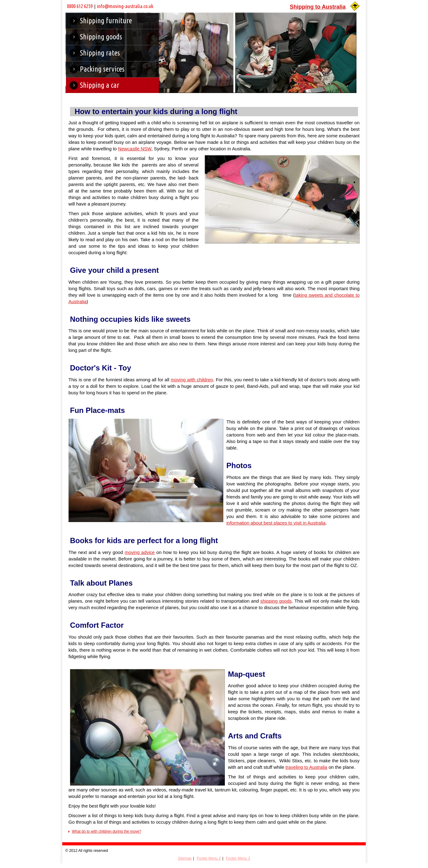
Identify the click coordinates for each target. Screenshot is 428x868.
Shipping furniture (106, 21)
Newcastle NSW (135, 149)
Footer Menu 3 (238, 858)
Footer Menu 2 (209, 858)
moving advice (140, 552)
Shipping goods (101, 37)
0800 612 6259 (80, 6)
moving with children (192, 380)
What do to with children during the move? (107, 831)
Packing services (102, 69)
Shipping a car (100, 85)
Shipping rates (100, 53)
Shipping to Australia (318, 7)
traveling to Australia (306, 767)
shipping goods (276, 601)
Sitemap (185, 858)
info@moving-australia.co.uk (125, 6)
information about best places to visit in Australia (276, 523)
